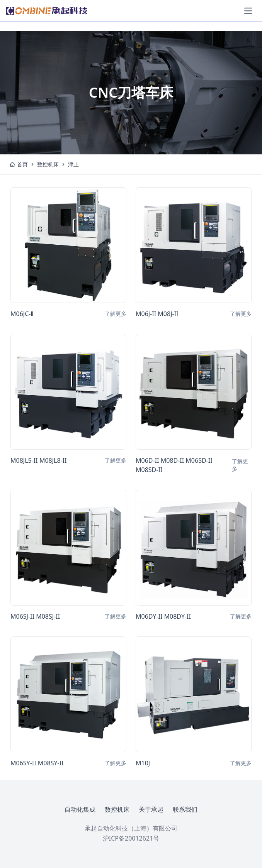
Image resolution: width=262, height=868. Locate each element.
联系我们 (185, 809)
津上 (73, 164)
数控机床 (48, 164)
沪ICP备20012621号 (131, 838)
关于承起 (151, 809)
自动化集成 (80, 809)
